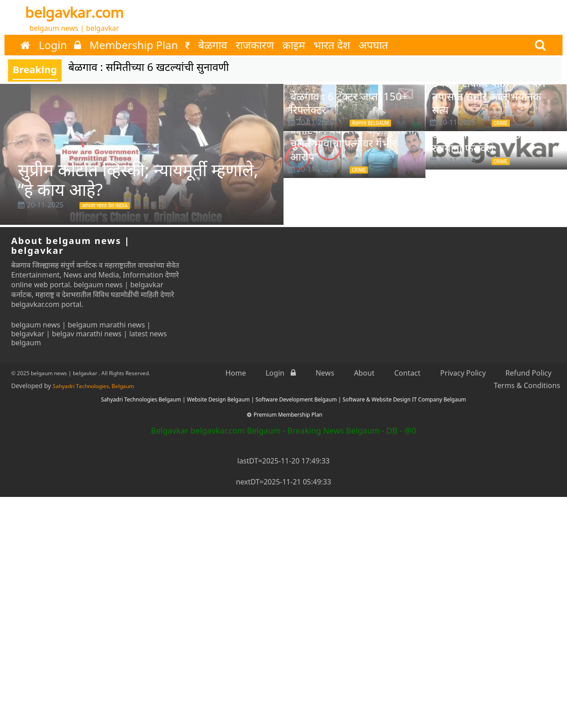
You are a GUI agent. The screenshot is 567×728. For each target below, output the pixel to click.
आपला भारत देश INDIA (105, 206)
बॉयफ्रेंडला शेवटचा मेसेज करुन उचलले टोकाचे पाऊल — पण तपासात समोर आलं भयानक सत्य (491, 89)
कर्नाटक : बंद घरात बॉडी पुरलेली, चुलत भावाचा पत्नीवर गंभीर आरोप (354, 143)
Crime (501, 123)
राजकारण (255, 45)
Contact (407, 373)
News (325, 373)
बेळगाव (213, 45)
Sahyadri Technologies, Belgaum (93, 386)
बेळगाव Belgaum (370, 123)
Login (60, 45)
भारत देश (332, 45)
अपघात (373, 45)
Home (236, 373)
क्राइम (294, 45)
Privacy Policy (463, 373)
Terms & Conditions (527, 385)
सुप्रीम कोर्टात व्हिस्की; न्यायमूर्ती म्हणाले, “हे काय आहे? (138, 179)
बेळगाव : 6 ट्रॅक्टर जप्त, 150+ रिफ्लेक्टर (349, 103)
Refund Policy (528, 373)
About (364, 373)
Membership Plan (140, 45)
